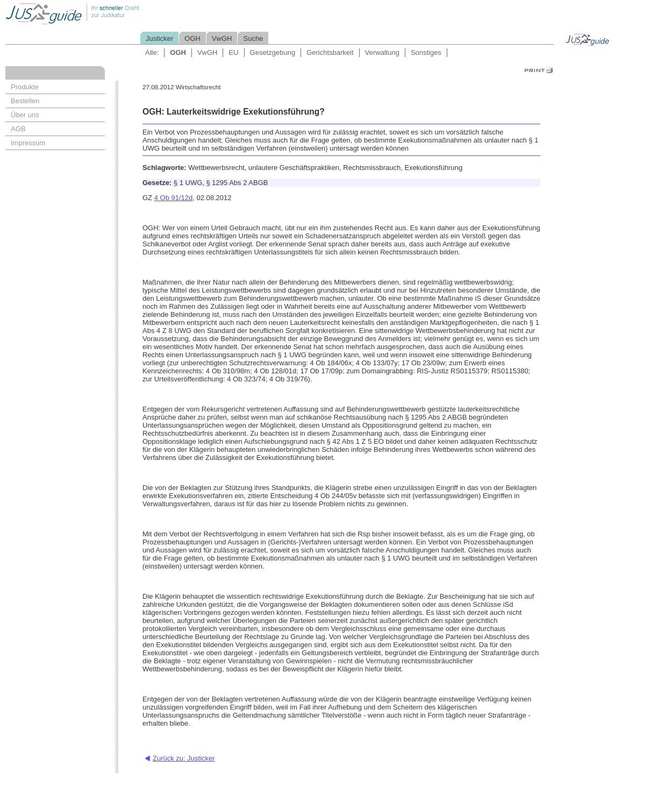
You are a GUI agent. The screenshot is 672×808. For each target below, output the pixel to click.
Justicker (159, 38)
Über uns (25, 115)
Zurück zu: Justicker (184, 758)
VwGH (222, 38)
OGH (192, 38)
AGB (18, 129)
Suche (253, 38)
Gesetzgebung (273, 52)
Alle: (152, 52)
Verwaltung (382, 52)
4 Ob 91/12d (174, 198)
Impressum (28, 143)
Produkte (25, 87)
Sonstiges (426, 52)
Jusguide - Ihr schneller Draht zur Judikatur (108, 13)
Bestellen (25, 101)
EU (233, 52)
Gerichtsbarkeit (330, 52)
